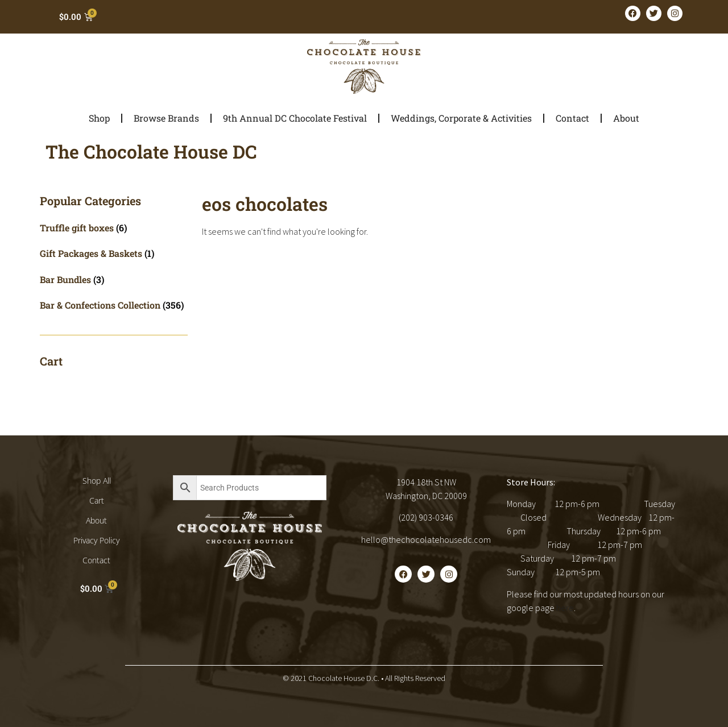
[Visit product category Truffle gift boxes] (114, 228)
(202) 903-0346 (426, 517)
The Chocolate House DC (151, 151)
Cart (97, 500)
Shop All (97, 481)
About (626, 118)
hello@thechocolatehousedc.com (426, 539)
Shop (99, 118)
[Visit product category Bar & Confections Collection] (114, 305)
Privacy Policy (96, 540)
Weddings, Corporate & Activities (461, 118)
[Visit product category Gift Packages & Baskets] (114, 253)
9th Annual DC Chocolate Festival (295, 118)
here (565, 608)
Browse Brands (166, 118)
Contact (572, 118)
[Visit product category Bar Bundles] (114, 279)
